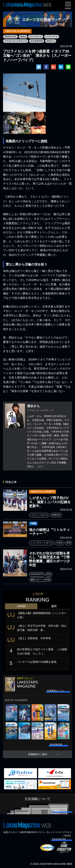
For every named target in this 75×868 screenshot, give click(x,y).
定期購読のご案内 (38, 754)
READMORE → (62, 839)
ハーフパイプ (52, 37)
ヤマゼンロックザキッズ (16, 41)
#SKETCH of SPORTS (17, 31)
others (23, 37)
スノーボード (36, 37)
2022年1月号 (10, 37)
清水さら (51, 41)
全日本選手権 (37, 41)
